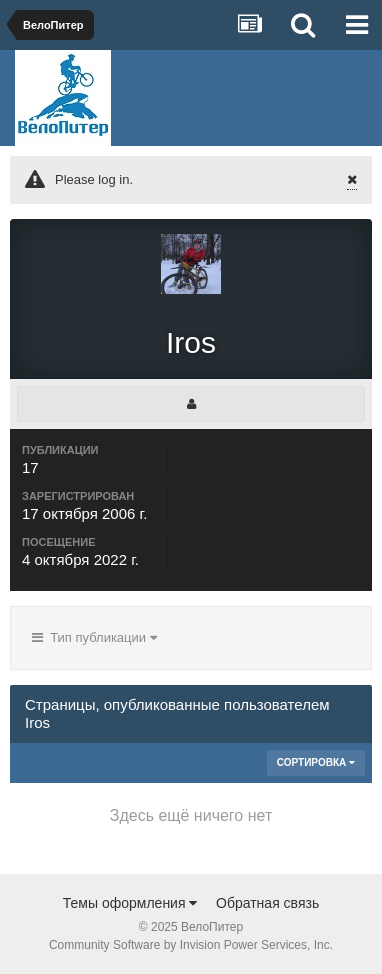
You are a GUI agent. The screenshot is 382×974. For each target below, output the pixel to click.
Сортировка (316, 762)
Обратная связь (267, 903)
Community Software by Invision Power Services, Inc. (191, 945)
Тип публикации (94, 637)
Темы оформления (130, 903)
